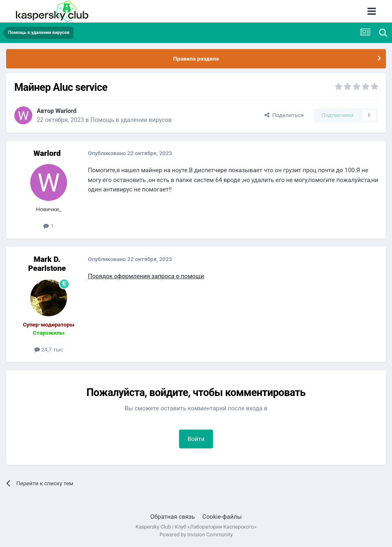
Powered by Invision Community (196, 535)
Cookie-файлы (222, 517)
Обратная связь (173, 517)
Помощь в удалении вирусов (131, 120)
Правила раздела (196, 59)
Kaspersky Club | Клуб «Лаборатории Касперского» (196, 527)
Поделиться (284, 115)
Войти (196, 439)
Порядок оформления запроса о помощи (146, 276)
